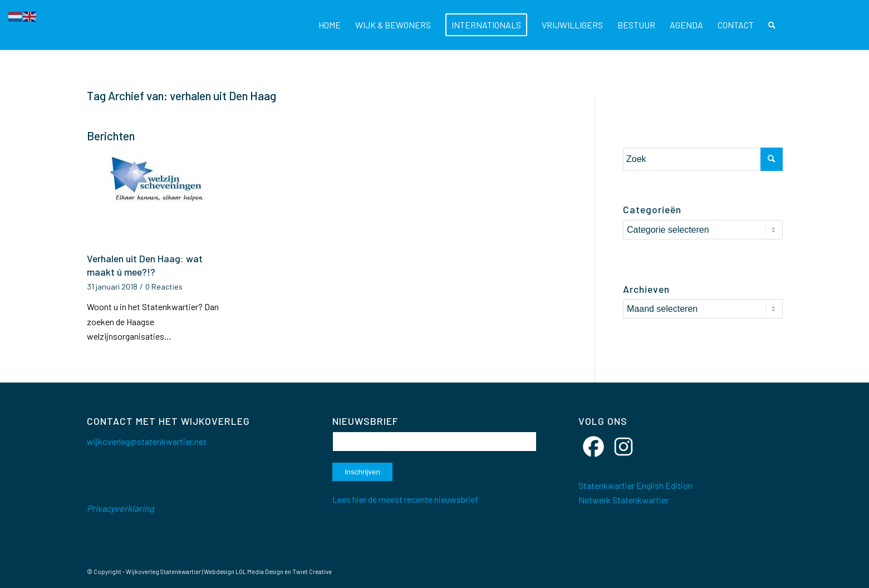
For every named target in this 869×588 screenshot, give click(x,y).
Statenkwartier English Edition (635, 485)
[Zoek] (772, 25)
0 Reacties (164, 286)
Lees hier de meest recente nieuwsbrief (405, 499)
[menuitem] (330, 25)
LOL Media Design (259, 572)
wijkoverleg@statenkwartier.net (147, 441)
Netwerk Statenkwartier (623, 500)
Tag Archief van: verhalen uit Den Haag (181, 95)
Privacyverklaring (121, 508)
